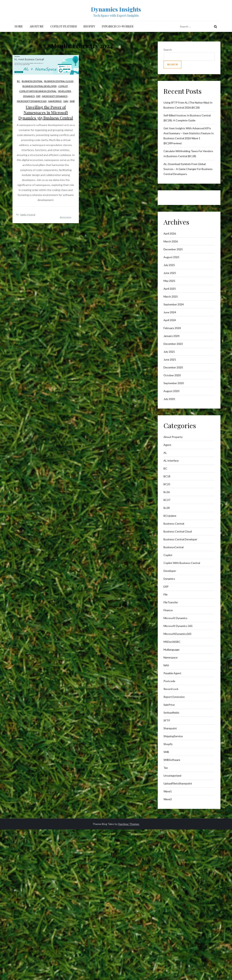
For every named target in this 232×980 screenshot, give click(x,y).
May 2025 (169, 281)
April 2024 (170, 320)
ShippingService (173, 736)
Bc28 (167, 508)
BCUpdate (170, 516)
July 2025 (169, 265)
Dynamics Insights (116, 9)
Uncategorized (172, 776)
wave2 (168, 799)
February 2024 (172, 328)
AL (165, 453)
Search (168, 50)
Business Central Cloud (59, 81)
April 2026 (170, 233)
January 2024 (171, 336)
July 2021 (169, 352)
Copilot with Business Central (38, 91)
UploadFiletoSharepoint (178, 783)
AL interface (171, 461)
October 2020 (172, 375)
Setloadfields (171, 713)
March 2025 (171, 296)
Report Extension (174, 697)
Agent (167, 445)
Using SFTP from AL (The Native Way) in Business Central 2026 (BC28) (188, 105)
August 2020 (171, 391)
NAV (66, 101)
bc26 (167, 492)
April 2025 (170, 289)
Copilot (63, 86)
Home (19, 26)
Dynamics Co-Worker (118, 26)
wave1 (168, 791)
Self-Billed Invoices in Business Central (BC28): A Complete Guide (187, 118)
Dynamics (29, 96)
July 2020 (169, 399)
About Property (173, 437)
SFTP (167, 720)
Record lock (171, 689)
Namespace (55, 101)
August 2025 (171, 257)
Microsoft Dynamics (55, 96)
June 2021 (170, 359)
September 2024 (174, 304)
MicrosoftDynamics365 (177, 634)
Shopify (89, 26)
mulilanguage (171, 650)
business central (32, 81)
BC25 (167, 484)
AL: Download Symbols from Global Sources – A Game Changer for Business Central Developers (188, 169)
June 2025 (170, 273)
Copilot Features (64, 26)
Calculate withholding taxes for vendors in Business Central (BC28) (188, 154)
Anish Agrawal (28, 214)
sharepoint (170, 728)
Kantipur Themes (129, 824)
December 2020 (173, 367)
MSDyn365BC (172, 642)
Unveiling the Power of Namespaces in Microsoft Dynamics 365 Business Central (46, 112)
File (166, 594)
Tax (166, 768)
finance (168, 610)
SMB (72, 101)
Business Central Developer (40, 86)
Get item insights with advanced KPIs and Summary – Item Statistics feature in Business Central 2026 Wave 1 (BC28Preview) (189, 136)
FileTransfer (171, 602)
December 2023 (173, 344)
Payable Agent (172, 673)
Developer (65, 91)
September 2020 (174, 383)
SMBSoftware (172, 760)
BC (18, 81)
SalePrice (169, 705)
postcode (169, 681)
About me (37, 26)
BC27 (167, 500)
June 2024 (170, 312)
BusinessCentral (174, 547)
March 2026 (171, 241)
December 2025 (173, 249)
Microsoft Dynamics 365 (32, 101)
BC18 (167, 476)
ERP (38, 96)
